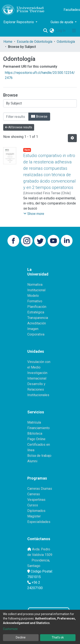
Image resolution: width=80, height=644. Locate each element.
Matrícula (34, 422)
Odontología (66, 42)
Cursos (33, 505)
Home (8, 42)
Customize (10, 629)
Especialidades (39, 522)
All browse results (19, 127)
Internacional (37, 378)
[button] (52, 31)
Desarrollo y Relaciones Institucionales (38, 389)
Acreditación (37, 323)
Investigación (37, 373)
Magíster (34, 516)
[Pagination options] (72, 138)
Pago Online (36, 439)
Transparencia (38, 318)
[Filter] (16, 117)
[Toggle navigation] (74, 31)
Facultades (72, 10)
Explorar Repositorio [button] (19, 22)
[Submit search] (45, 31)
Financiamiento (39, 428)
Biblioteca (35, 433)
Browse (39, 116)
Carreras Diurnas (40, 489)
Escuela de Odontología (35, 42)
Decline (21, 637)
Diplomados (36, 511)
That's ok (58, 637)
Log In (61, 31)
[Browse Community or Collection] (40, 103)
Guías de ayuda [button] (62, 22)
